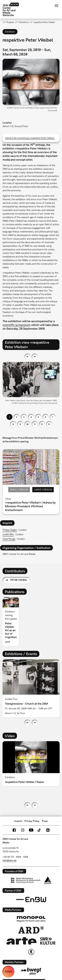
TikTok (39, 830)
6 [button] (45, 417)
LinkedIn (48, 830)
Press (45, 821)
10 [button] (27, 424)
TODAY (8, 972)
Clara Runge (9, 539)
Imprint (18, 821)
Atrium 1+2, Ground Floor (15, 126)
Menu (56, 6)
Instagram (23, 830)
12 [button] (42, 424)
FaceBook (14, 830)
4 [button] (31, 417)
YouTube (31, 830)
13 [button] (49, 424)
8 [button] (13, 424)
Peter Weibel (19, 580)
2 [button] (17, 417)
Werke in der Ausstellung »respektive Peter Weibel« (30, 138)
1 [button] (9, 417)
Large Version (43, 490)
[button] (31, 82)
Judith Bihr (8, 534)
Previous (27, 356)
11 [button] (35, 424)
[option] (31, 384)
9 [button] (20, 424)
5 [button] (38, 417)
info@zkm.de (9, 860)
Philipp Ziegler (10, 530)
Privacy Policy (32, 821)
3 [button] (24, 417)
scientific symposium (17, 325)
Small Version (19, 490)
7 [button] (53, 417)
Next (35, 356)
